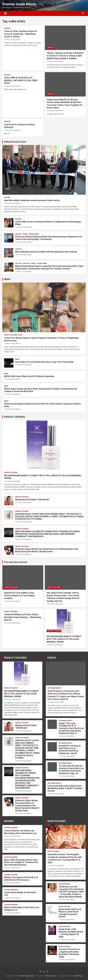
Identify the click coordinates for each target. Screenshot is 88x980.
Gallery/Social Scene (15, 142)
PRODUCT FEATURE (11, 473)
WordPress (78, 976)
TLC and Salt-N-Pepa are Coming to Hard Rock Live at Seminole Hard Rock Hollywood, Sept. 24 (71, 770)
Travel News (34, 234)
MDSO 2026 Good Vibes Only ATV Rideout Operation (29, 376)
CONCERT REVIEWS (11, 828)
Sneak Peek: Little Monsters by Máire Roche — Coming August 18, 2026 (71, 933)
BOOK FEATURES (57, 821)
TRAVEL (25, 234)
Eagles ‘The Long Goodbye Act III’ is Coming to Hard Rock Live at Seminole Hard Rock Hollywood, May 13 (71, 728)
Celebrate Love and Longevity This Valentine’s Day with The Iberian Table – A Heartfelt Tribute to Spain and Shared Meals (71, 892)
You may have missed (16, 562)
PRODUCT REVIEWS (15, 417)
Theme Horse (50, 976)
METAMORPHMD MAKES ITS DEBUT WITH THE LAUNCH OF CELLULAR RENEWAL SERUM (64, 639)
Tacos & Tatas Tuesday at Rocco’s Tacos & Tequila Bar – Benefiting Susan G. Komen (20, 34)
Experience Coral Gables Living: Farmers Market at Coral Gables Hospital (19, 595)
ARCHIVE (7, 28)
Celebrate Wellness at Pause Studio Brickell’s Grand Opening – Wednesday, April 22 (23, 617)
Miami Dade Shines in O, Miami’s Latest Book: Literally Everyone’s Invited (70, 913)
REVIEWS (9, 821)
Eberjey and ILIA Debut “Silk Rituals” (32, 500)
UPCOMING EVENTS (54, 688)
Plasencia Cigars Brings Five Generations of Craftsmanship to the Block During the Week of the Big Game (47, 550)
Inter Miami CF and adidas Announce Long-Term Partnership (44, 362)
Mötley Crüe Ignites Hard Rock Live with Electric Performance (21, 879)
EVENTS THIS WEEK (11, 335)
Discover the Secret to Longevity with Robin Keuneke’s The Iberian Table (69, 953)
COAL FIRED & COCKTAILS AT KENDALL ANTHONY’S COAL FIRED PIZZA (21, 80)
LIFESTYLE (26, 263)
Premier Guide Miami (19, 4)
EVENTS (52, 658)
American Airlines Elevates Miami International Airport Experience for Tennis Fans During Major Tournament (49, 238)
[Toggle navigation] (5, 13)
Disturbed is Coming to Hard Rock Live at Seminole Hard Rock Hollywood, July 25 (70, 749)
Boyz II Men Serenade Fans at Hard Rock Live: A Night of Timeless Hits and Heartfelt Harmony (21, 862)
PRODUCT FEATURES (15, 658)
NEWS (7, 279)
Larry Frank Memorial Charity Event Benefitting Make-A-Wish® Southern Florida (65, 788)
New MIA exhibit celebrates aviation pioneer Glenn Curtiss (32, 200)
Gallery (7, 197)
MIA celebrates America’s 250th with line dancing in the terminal (46, 252)
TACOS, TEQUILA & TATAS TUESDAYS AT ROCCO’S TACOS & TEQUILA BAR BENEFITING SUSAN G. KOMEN (65, 56)
